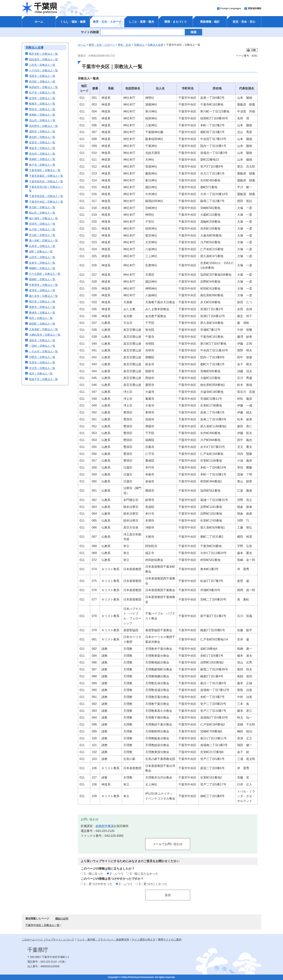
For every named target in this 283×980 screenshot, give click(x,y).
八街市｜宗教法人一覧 (42, 65)
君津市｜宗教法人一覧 (42, 290)
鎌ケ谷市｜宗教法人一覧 (43, 296)
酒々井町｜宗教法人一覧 (43, 240)
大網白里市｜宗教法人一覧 (45, 335)
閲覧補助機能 (255, 8)
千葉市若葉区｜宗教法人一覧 (46, 176)
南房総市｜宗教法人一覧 (43, 87)
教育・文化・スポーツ (107, 22)
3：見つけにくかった (153, 884)
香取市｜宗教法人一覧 (42, 307)
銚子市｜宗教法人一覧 (42, 165)
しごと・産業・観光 (141, 22)
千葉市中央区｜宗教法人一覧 (46, 202)
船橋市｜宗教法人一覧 (42, 104)
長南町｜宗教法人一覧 (42, 159)
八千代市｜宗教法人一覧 (43, 70)
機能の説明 (62, 919)
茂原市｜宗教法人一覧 (42, 76)
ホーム (39, 22)
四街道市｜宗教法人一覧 (43, 59)
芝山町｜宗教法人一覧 (42, 235)
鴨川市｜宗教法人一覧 (42, 302)
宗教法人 (139, 45)
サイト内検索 (90, 32)
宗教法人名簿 (34, 47)
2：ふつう (117, 874)
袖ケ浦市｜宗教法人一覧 (43, 218)
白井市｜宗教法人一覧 (42, 246)
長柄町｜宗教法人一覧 (42, 115)
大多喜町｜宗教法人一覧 (43, 329)
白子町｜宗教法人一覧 (42, 229)
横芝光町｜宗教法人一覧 (43, 54)
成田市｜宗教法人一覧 (42, 131)
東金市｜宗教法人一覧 (42, 148)
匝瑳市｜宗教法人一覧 (42, 224)
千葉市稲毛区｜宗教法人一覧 (46, 181)
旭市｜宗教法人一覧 (41, 374)
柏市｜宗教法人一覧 (41, 318)
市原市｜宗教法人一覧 (42, 362)
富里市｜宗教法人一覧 (42, 142)
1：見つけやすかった (98, 884)
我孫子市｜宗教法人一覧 (43, 379)
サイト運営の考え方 (144, 940)
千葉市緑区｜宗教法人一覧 (45, 170)
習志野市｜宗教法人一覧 (43, 126)
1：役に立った (94, 874)
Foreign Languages (231, 8)
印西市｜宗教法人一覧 (42, 357)
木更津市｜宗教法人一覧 (43, 285)
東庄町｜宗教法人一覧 (42, 137)
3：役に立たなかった (144, 874)
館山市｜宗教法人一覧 (42, 213)
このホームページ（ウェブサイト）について (48, 940)
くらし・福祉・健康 (73, 22)
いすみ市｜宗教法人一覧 (43, 351)
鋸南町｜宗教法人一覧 (42, 279)
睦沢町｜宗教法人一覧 (42, 82)
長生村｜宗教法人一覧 (42, 154)
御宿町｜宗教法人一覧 (42, 324)
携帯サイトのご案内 (170, 940)
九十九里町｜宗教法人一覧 (45, 274)
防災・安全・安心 (244, 22)
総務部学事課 (105, 826)
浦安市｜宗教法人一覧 (42, 340)
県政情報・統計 (210, 22)
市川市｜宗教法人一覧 (42, 368)
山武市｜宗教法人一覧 (42, 257)
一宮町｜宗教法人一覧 (42, 346)
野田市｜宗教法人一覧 (42, 109)
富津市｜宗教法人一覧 (42, 98)
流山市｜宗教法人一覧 (42, 120)
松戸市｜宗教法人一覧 (42, 93)
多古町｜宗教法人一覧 (42, 207)
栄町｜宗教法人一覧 (41, 252)
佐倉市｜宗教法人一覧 (42, 263)
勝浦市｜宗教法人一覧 (42, 313)
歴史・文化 (124, 45)
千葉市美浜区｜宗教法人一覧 (46, 196)
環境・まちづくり (176, 22)
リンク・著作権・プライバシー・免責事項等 (103, 940)
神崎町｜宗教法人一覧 (42, 268)
